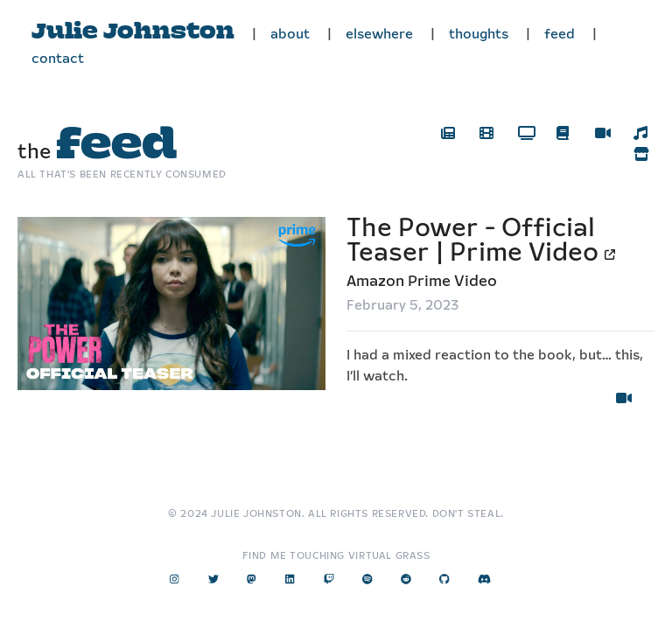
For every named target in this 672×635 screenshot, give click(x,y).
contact (58, 59)
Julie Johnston (133, 33)
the (97, 153)
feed (560, 35)
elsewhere (379, 35)
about (290, 35)
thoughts (479, 35)
